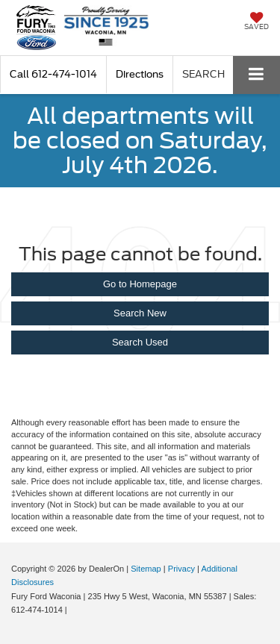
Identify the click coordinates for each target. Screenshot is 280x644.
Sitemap (146, 569)
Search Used (140, 342)
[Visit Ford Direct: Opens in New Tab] (74, 610)
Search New (140, 313)
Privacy (181, 569)
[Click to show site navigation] (256, 75)
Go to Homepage (140, 284)
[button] (53, 74)
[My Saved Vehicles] (256, 22)
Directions (140, 74)
